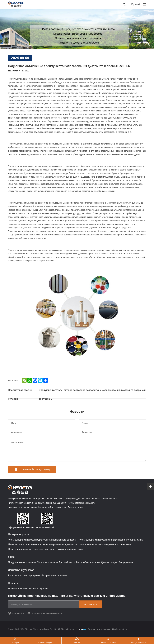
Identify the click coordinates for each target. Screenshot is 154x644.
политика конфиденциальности (45, 613)
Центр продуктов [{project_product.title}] (18, 534)
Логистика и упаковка (21, 570)
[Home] (16, 4)
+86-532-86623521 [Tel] (109, 499)
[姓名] (42, 423)
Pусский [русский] (136, 4)
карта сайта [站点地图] (16, 613)
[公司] (42, 432)
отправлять (91, 604)
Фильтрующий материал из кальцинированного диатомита (111, 540)
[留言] (77, 450)
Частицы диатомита (45, 549)
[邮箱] (112, 423)
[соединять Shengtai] (147, 269)
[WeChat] (147, 284)
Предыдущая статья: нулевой (20, 394)
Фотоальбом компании (88, 562)
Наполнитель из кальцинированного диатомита (106, 544)
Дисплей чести (67, 562)
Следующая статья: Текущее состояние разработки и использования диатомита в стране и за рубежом (92, 394)
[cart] (147, 261)
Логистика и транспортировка (24, 575)
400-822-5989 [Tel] (59, 503)
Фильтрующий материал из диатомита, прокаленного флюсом (42, 540)
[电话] (112, 432)
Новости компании (18, 589)
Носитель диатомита (19, 549)
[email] (45, 604)
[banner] (77, 29)
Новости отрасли (38, 589)
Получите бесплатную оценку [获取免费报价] (32, 470)
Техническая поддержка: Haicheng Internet (108, 629)
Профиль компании (48, 562)
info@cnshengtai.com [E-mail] (85, 503)
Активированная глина (71, 549)
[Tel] (147, 277)
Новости (13, 583)
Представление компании (22, 562)
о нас (11, 557)
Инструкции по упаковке (54, 575)
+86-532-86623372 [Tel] (54, 499)
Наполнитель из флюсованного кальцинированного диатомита (42, 544)
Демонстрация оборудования (117, 562)
